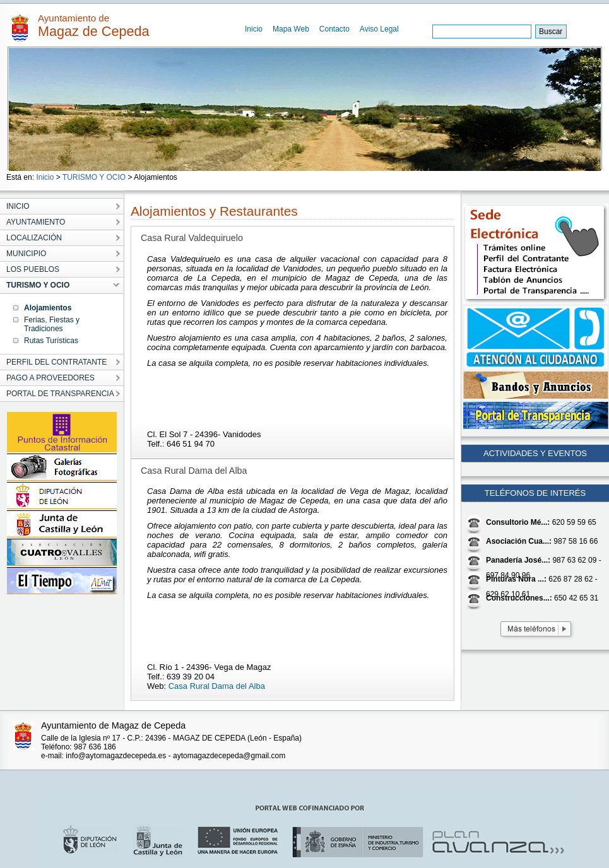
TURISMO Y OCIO (94, 177)
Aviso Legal (379, 29)
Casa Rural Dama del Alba (217, 686)
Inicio (254, 29)
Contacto (334, 29)
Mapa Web (291, 29)
